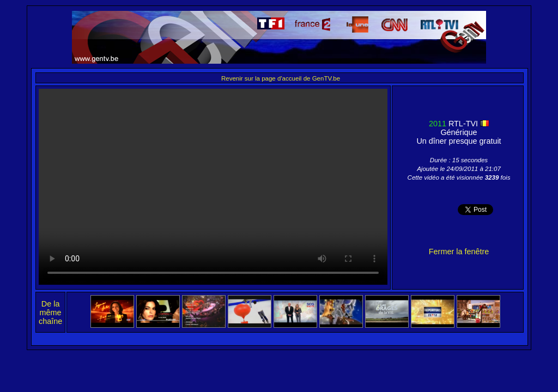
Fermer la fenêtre (459, 252)
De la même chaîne (50, 313)
